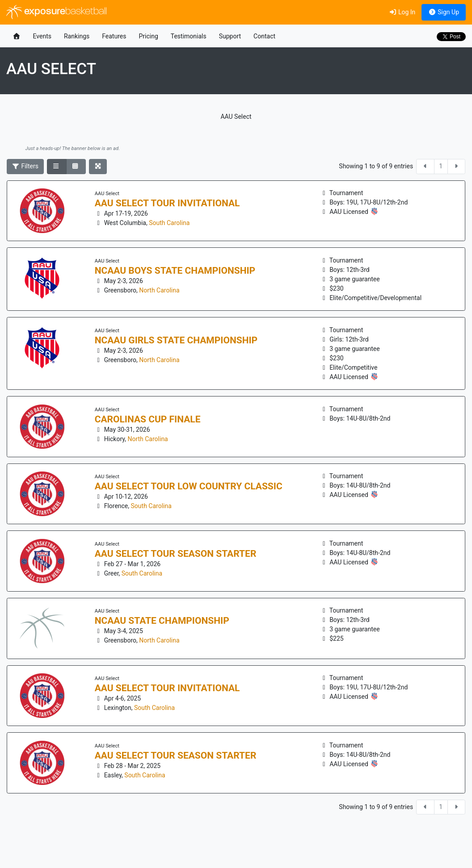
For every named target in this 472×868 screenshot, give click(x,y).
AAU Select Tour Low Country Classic (189, 486)
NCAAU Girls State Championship (176, 340)
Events (42, 36)
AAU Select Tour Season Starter (176, 554)
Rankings (77, 36)
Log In (402, 12)
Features (114, 36)
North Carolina (159, 290)
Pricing (148, 36)
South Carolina (169, 223)
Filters (25, 166)
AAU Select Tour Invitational (167, 203)
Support (230, 36)
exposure (57, 12)
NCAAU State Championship (162, 621)
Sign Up (444, 12)
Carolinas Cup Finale (148, 419)
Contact (264, 36)
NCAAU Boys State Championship (175, 271)
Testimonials (189, 36)
